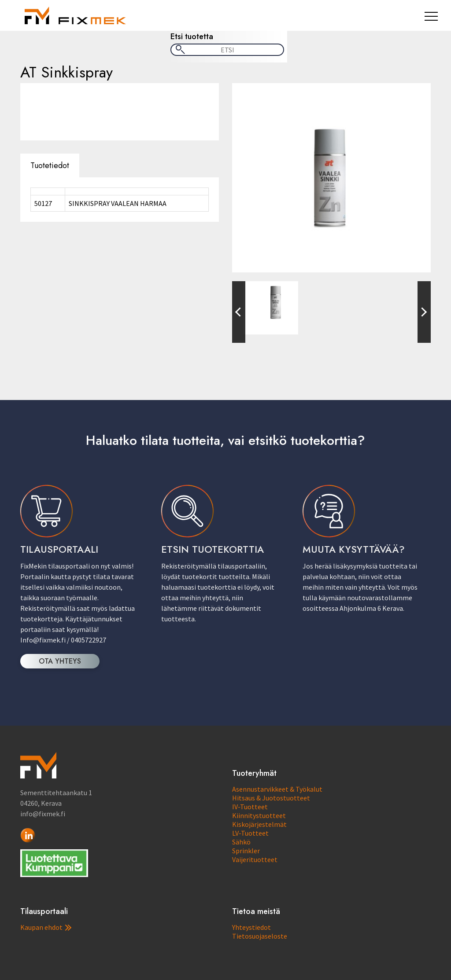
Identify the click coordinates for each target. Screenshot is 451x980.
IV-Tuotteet (250, 807)
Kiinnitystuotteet (259, 815)
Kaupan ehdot (46, 927)
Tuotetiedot (50, 165)
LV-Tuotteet (250, 833)
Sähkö (241, 842)
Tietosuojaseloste (260, 936)
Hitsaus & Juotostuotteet (271, 798)
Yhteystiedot (251, 927)
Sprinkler (246, 851)
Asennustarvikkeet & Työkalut (277, 789)
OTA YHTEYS (60, 661)
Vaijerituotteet (255, 859)
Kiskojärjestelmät (259, 824)
